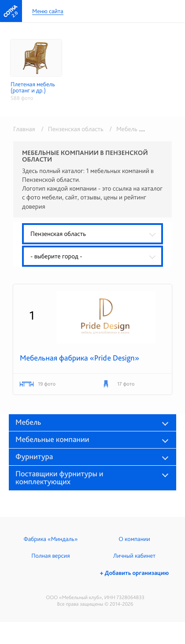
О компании (134, 539)
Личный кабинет (134, 556)
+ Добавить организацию (134, 573)
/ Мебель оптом (131, 129)
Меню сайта (48, 12)
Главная (24, 129)
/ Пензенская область (71, 129)
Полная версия (50, 556)
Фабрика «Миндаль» (51, 539)
